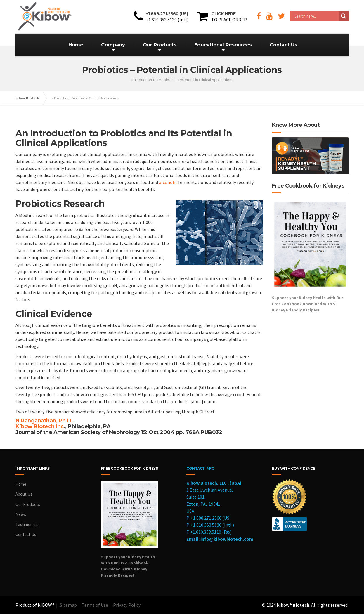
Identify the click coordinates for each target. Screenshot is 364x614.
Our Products (160, 45)
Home (76, 45)
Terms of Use (95, 605)
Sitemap (68, 605)
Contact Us (283, 45)
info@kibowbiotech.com (227, 539)
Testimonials (27, 524)
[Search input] (316, 16)
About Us (24, 494)
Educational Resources (223, 45)
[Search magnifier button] (344, 16)
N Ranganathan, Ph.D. (44, 421)
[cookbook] (139, 529)
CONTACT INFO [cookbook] (200, 468)
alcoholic (168, 182)
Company (113, 45)
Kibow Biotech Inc (40, 426)
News (21, 514)
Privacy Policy (127, 605)
